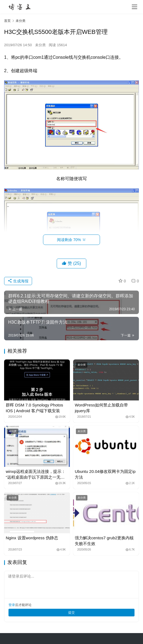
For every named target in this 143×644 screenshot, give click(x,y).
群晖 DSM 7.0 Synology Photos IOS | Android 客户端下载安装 (34, 408)
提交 (71, 613)
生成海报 (18, 281)
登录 (12, 605)
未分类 (40, 45)
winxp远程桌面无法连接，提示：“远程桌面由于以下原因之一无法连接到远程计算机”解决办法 (36, 475)
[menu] (135, 7)
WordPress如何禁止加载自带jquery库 (101, 408)
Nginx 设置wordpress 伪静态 (32, 538)
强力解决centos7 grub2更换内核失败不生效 (104, 541)
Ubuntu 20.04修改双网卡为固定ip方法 (105, 474)
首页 (7, 21)
